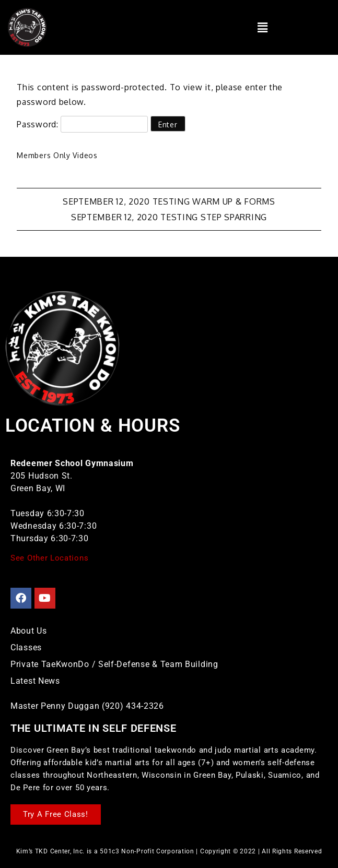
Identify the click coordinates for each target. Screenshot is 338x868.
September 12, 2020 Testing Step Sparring (169, 217)
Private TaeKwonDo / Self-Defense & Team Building (114, 664)
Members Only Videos (57, 155)
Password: (82, 124)
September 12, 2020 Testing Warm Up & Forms (169, 201)
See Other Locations (49, 558)
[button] (263, 27)
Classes (26, 647)
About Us (29, 631)
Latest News (35, 681)
